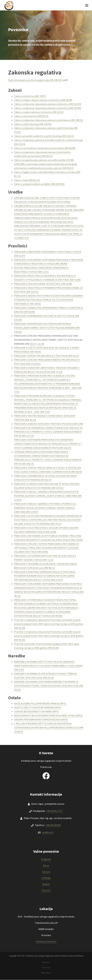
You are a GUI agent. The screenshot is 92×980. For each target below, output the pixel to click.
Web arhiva (46, 973)
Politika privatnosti (46, 941)
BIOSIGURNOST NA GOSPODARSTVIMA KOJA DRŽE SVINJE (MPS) (48, 716)
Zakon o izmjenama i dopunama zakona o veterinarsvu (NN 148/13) (49, 120)
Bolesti (46, 884)
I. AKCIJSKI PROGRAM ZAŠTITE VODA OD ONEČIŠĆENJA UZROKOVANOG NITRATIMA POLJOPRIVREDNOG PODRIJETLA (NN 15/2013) (49, 728)
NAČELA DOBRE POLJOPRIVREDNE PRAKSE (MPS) (40, 704)
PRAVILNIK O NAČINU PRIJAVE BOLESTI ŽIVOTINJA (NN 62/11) (47, 356)
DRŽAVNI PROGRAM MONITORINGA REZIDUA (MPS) (41, 720)
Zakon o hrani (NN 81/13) (27, 180)
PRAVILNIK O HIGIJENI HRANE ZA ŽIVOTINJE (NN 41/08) (43, 284)
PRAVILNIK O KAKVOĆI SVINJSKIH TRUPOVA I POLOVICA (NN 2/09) (49, 424)
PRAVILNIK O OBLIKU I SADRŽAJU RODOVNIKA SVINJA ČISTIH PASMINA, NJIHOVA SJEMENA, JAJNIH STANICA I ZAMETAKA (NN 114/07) (48, 496)
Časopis (46, 872)
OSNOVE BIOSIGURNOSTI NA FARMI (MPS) (36, 712)
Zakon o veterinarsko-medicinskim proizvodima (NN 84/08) (45, 148)
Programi (46, 859)
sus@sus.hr (48, 832)
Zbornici (46, 890)
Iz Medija (46, 878)
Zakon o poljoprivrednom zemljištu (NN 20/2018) (39, 184)
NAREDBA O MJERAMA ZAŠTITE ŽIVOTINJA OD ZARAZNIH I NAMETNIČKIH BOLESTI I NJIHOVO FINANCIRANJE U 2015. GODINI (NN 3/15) (48, 666)
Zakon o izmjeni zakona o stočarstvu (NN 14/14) (39, 112)
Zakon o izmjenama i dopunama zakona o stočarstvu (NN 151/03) (48, 104)
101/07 (33, 344)
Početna (46, 962)
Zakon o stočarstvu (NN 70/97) (30, 96)
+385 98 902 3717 (54, 811)
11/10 (40, 344)
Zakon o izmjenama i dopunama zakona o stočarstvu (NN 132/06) (48, 108)
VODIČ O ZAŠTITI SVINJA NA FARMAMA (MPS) (38, 707)
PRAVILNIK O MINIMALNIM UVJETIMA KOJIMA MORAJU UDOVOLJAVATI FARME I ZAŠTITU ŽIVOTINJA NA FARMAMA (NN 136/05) (47, 328)
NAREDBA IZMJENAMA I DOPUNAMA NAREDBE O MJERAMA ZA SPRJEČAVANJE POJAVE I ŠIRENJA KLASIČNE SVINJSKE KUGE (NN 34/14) (49, 686)
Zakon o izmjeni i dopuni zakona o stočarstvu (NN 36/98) (43, 100)
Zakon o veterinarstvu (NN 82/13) (31, 116)
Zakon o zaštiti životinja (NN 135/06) (33, 124)
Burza (46, 866)
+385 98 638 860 (53, 825)
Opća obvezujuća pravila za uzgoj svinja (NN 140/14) (35, 80)
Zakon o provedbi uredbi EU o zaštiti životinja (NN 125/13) (44, 136)
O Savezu (46, 967)
